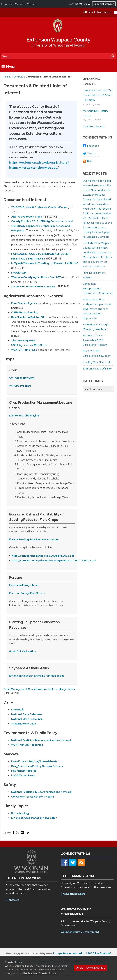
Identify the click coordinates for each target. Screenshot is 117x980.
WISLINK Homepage (24, 724)
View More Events (93, 126)
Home (7, 77)
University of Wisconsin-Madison (58, 45)
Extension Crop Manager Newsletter (34, 818)
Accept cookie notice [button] (91, 968)
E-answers (13, 900)
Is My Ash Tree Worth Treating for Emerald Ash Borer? (45, 263)
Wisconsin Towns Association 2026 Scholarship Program (95, 340)
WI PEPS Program (20, 386)
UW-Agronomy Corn (22, 378)
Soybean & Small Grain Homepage (43, 676)
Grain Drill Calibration (23, 651)
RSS (90, 161)
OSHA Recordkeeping (25, 312)
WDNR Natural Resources (27, 745)
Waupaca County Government (80, 932)
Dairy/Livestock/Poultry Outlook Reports (37, 766)
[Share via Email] (23, 833)
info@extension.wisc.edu (68, 953)
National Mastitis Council (27, 719)
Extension (16, 585)
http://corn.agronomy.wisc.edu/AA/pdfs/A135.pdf (43, 556)
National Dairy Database (27, 714)
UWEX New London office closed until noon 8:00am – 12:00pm (98, 95)
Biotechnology (20, 813)
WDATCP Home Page (24, 350)
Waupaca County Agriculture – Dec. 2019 (36, 277)
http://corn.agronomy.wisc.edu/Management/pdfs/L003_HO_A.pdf (54, 560)
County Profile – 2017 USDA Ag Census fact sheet (42, 221)
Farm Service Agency (24, 303)
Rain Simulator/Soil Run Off (28, 317)
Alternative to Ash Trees (27, 217)
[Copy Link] (28, 833)
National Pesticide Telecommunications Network (41, 740)
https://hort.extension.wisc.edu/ (34, 168)
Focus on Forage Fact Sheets (27, 593)
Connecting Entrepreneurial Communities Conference (98, 288)
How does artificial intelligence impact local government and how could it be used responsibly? (97, 309)
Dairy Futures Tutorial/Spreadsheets (34, 761)
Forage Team (30, 585)
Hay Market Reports (24, 771)
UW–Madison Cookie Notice (39, 973)
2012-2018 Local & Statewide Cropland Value (40, 207)
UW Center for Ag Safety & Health (33, 797)
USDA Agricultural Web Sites (29, 345)
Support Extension (104, 4)
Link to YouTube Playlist (24, 416)
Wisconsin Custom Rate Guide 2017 (33, 286)
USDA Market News (23, 775)
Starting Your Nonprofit (96, 362)
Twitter (92, 153)
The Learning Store (23, 340)
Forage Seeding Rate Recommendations (34, 539)
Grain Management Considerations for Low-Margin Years (39, 689)
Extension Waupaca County (59, 40)
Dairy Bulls (18, 710)
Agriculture (18, 77)
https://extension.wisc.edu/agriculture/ (39, 162)
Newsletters (19, 273)
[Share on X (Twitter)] (18, 834)
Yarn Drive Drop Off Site (97, 369)
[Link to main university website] (31, 872)
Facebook (93, 146)
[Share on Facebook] (13, 833)
